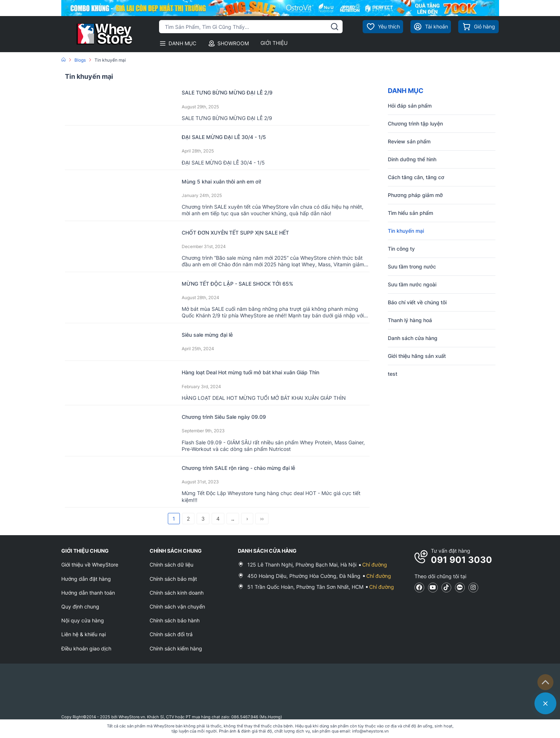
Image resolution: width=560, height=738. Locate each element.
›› (262, 519)
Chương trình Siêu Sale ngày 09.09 (237, 416)
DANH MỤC (178, 43)
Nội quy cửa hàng (83, 620)
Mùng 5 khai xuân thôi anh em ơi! (233, 181)
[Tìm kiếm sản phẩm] (251, 27)
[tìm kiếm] (335, 27)
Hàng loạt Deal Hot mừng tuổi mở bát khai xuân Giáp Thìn (272, 372)
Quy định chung (80, 606)
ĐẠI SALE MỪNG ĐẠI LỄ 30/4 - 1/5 (237, 137)
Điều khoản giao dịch (86, 648)
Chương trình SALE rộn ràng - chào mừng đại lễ (256, 467)
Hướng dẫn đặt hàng (86, 579)
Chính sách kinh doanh (177, 593)
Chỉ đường (375, 565)
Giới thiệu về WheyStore (90, 565)
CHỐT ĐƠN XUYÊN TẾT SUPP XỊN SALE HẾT (252, 232)
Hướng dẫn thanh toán (88, 593)
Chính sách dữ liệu (171, 565)
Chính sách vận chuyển (177, 606)
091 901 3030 (461, 560)
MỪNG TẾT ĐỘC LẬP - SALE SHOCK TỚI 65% (254, 283)
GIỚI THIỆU (274, 43)
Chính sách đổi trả (171, 634)
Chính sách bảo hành (175, 620)
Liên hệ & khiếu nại (84, 634)
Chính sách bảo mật (173, 579)
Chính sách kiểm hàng (176, 648)
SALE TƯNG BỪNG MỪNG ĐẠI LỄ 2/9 (241, 92)
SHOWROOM (228, 43)
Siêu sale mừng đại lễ (215, 334)
